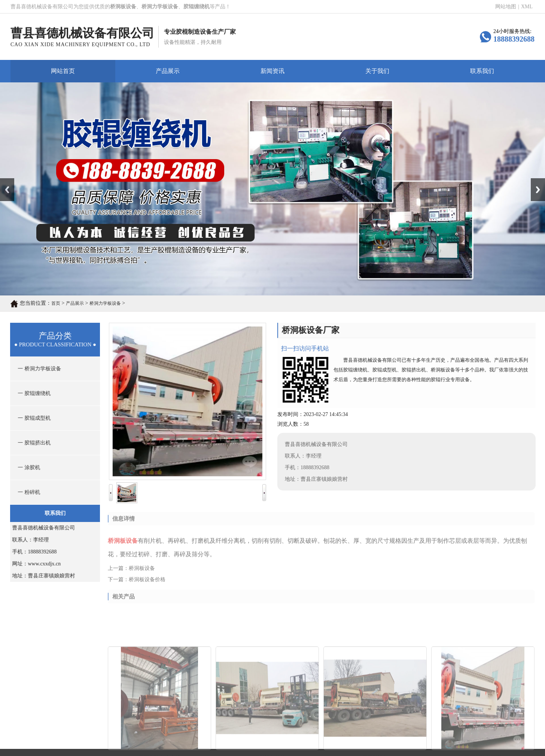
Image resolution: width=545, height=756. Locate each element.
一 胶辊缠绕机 (32, 393)
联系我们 (482, 71)
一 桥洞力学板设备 (37, 369)
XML (527, 7)
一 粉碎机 (27, 492)
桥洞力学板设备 (105, 303)
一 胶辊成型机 (32, 418)
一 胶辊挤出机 (32, 443)
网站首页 (63, 71)
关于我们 (377, 71)
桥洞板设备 (142, 572)
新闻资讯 (272, 71)
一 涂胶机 (27, 467)
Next (535, 181)
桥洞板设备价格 (147, 583)
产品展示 (168, 71)
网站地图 (506, 7)
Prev (4, 181)
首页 (56, 303)
